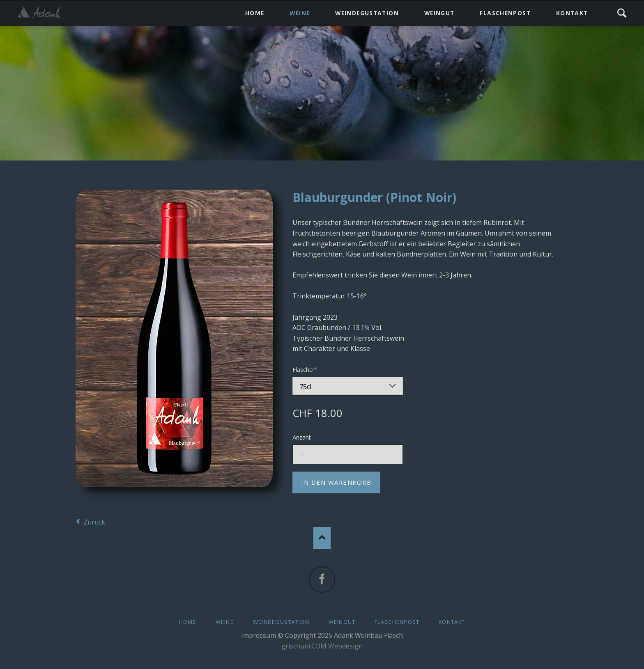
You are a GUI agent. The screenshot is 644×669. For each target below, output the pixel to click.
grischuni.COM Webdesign (322, 646)
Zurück (94, 522)
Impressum (259, 635)
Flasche (306, 369)
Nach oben (322, 538)
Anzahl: (302, 437)
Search (622, 13)
